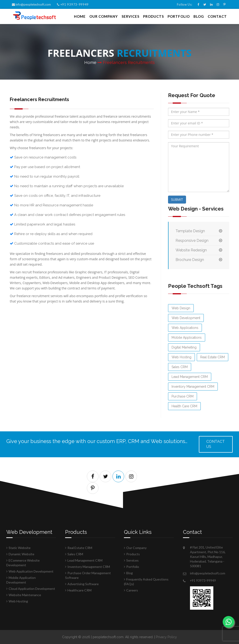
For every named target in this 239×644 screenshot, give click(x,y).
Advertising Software (83, 584)
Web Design (181, 308)
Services (130, 16)
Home (80, 16)
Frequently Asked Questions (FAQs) (146, 582)
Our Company (104, 16)
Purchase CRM (183, 396)
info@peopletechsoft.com (32, 4)
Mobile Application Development (21, 580)
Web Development (186, 318)
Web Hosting (181, 357)
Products (153, 16)
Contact (217, 16)
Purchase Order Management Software (88, 575)
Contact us (216, 444)
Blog (199, 16)
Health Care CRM (184, 406)
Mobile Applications (187, 338)
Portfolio (179, 16)
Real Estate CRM (213, 357)
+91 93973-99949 (73, 4)
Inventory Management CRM (193, 387)
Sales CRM (180, 367)
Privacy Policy (166, 637)
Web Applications (185, 328)
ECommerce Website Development (23, 563)
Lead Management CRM (190, 377)
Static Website (20, 548)
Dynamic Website (21, 554)
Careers (132, 590)
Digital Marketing (184, 347)
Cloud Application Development (32, 589)
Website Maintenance (25, 595)
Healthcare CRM (79, 590)
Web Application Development (31, 571)
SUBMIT (177, 199)
